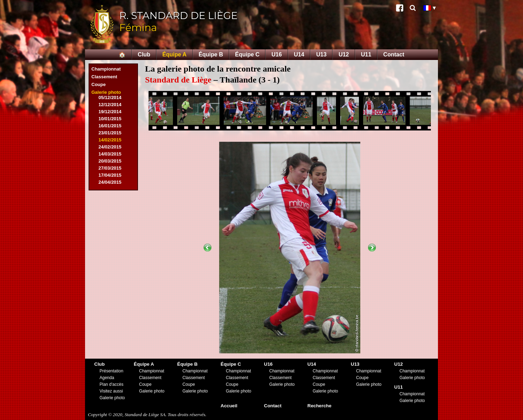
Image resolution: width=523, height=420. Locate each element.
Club (144, 54)
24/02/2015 (110, 147)
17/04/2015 (110, 175)
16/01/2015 (110, 126)
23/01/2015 (110, 133)
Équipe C (247, 54)
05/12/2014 (110, 98)
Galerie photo (106, 92)
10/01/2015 (110, 119)
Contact (394, 54)
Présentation (111, 371)
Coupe (98, 84)
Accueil (229, 406)
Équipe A (175, 54)
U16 (276, 54)
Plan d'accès (112, 384)
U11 (366, 54)
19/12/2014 (110, 112)
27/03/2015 (110, 168)
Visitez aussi (111, 391)
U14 (299, 54)
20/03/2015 (110, 161)
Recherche (319, 406)
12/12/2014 (110, 105)
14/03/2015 (110, 154)
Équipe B (211, 54)
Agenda (107, 378)
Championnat (106, 69)
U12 (344, 54)
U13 (321, 54)
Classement (104, 77)
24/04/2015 (110, 182)
